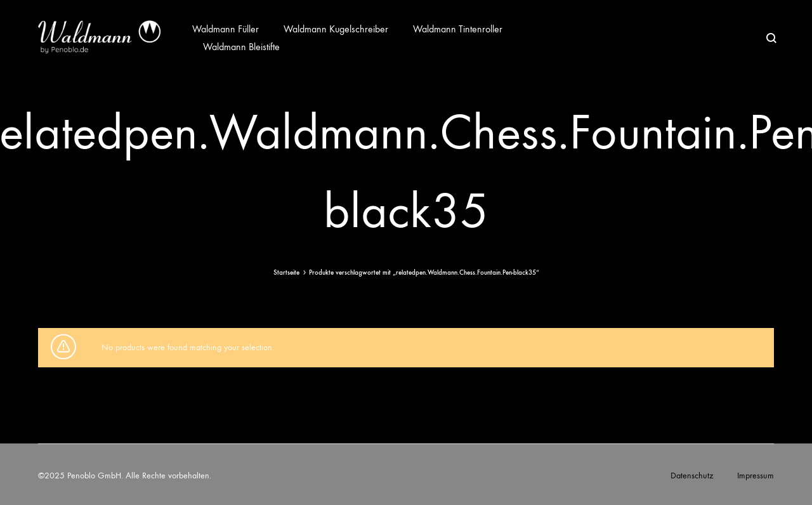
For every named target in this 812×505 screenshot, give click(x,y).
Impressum (756, 475)
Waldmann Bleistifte (241, 47)
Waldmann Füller (226, 29)
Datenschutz (692, 475)
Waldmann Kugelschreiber (336, 29)
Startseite (286, 272)
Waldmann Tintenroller (458, 29)
